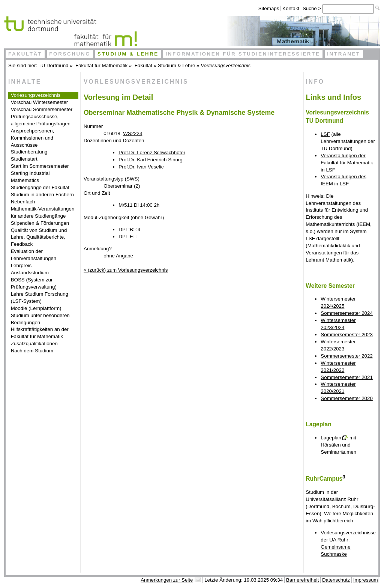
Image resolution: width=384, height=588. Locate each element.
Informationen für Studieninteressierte (243, 54)
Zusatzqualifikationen (34, 344)
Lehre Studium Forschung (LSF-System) (40, 298)
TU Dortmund (54, 65)
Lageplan (331, 438)
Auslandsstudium (30, 273)
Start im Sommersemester (40, 166)
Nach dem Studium (32, 351)
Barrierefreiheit (302, 580)
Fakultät (25, 54)
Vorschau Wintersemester (40, 102)
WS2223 (133, 133)
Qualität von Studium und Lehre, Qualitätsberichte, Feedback (39, 237)
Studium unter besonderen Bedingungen (40, 319)
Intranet (344, 54)
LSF (325, 134)
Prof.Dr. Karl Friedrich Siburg (150, 160)
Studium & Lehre (128, 54)
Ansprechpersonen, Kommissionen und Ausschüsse (33, 138)
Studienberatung (29, 152)
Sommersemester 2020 (347, 398)
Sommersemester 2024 (347, 313)
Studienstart (24, 159)
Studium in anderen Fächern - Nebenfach (44, 198)
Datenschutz (336, 580)
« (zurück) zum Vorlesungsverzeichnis (126, 270)
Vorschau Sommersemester (42, 109)
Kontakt (291, 8)
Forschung (70, 54)
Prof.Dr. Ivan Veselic (141, 167)
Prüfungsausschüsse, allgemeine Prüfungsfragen (41, 120)
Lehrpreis (21, 265)
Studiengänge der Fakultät (40, 187)
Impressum (366, 580)
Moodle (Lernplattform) (36, 308)
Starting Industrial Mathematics (30, 177)
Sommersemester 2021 (347, 377)
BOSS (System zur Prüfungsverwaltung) (34, 283)
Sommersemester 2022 (347, 356)
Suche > (313, 8)
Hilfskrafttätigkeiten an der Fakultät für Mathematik (40, 333)
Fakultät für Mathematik (101, 65)
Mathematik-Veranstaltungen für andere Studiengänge (43, 212)
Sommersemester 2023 (347, 335)
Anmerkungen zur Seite (167, 580)
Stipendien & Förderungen (40, 223)
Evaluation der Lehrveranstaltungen (34, 255)
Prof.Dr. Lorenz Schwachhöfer (152, 153)
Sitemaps (269, 8)
